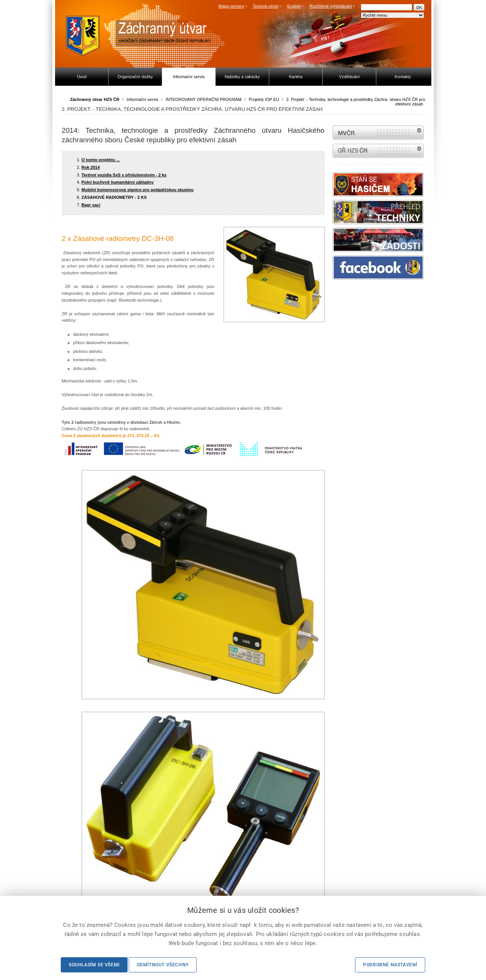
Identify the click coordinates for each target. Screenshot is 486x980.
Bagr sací (91, 205)
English (294, 6)
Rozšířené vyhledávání (331, 6)
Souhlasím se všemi (94, 965)
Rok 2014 (91, 167)
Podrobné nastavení (390, 965)
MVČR (378, 133)
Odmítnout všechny (163, 965)
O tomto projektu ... (101, 160)
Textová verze (265, 6)
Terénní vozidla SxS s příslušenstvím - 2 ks (124, 175)
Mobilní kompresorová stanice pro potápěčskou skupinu (138, 190)
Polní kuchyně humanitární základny (118, 182)
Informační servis (142, 99)
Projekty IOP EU (264, 99)
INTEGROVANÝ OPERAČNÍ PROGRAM (204, 99)
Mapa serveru (231, 6)
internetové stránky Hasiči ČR (378, 151)
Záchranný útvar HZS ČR (95, 99)
